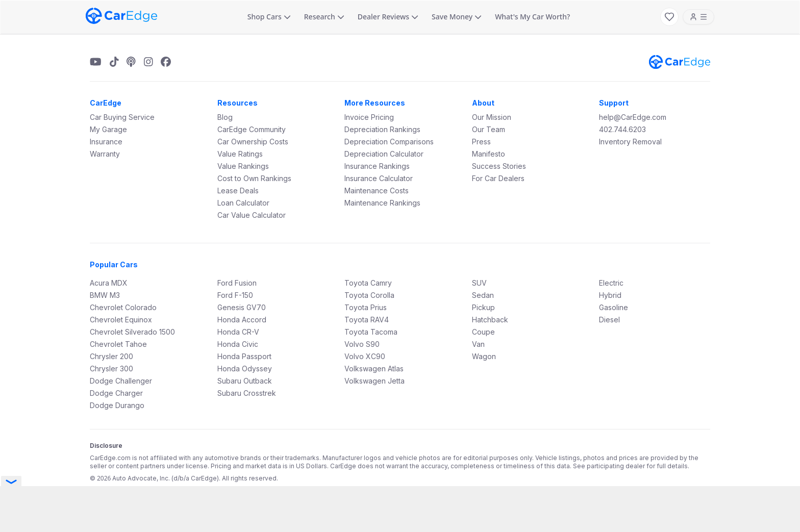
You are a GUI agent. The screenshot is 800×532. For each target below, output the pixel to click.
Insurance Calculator (379, 178)
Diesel (609, 320)
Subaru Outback (245, 381)
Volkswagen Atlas (374, 369)
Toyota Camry (368, 283)
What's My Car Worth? (532, 17)
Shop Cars (269, 17)
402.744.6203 (622, 129)
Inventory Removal (630, 142)
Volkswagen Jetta (374, 381)
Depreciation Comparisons (389, 142)
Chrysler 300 (111, 369)
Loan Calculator (243, 203)
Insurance (106, 142)
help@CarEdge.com (633, 117)
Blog (225, 117)
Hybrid (610, 295)
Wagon (484, 356)
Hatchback (490, 320)
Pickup (483, 307)
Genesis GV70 (242, 307)
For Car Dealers (498, 178)
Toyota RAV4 (367, 320)
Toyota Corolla (369, 295)
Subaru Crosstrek (247, 393)
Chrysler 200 (111, 356)
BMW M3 (105, 295)
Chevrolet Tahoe (118, 344)
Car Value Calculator (252, 215)
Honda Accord (242, 320)
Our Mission (492, 117)
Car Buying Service (122, 117)
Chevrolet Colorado (123, 307)
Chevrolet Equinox (121, 320)
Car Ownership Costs (253, 142)
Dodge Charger (116, 393)
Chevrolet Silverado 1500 (132, 332)
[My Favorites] (669, 17)
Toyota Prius (366, 307)
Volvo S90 (362, 344)
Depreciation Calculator (384, 154)
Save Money (457, 17)
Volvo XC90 (365, 356)
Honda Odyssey (245, 369)
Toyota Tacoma (371, 332)
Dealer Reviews (388, 17)
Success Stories (499, 166)
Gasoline (614, 307)
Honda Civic (238, 344)
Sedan (483, 295)
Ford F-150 (235, 295)
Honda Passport (244, 356)
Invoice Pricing (369, 117)
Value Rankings (243, 166)
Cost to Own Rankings (254, 178)
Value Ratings (240, 154)
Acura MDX (109, 283)
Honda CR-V (238, 332)
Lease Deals (238, 191)
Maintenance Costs (377, 191)
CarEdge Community (252, 129)
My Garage (108, 129)
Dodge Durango (117, 405)
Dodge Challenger (121, 381)
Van (478, 344)
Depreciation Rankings (382, 129)
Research (324, 17)
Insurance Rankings (377, 166)
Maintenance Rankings (382, 203)
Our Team (489, 129)
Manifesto (489, 154)
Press (481, 142)
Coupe (483, 332)
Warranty (105, 154)
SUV (479, 283)
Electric (611, 283)
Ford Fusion (237, 283)
